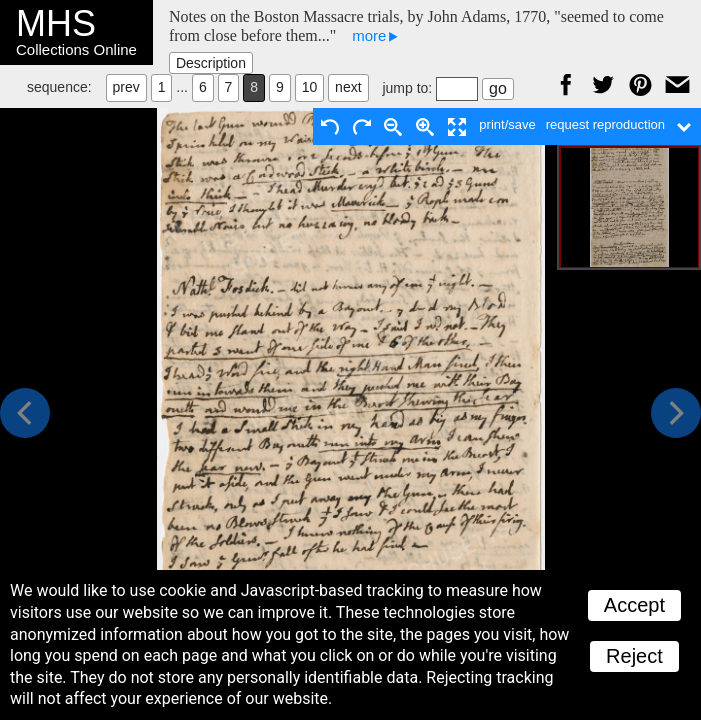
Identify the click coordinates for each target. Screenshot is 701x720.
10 (310, 87)
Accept (634, 605)
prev (126, 87)
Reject (634, 656)
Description (211, 63)
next (348, 87)
